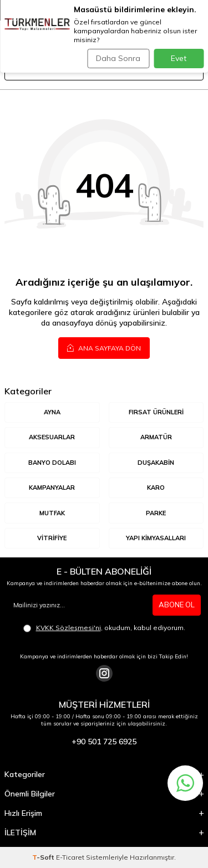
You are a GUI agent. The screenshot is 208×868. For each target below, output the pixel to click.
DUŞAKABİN (156, 463)
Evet (179, 58)
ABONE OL (177, 605)
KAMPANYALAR (52, 488)
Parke (156, 513)
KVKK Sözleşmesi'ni (69, 628)
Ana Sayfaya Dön (104, 348)
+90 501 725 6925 (104, 742)
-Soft (44, 857)
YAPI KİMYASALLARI (156, 538)
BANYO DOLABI (52, 463)
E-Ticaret (70, 857)
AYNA (52, 412)
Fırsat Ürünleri (156, 412)
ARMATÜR (156, 437)
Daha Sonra (118, 58)
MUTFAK (52, 513)
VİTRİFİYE (52, 538)
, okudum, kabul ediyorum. (104, 628)
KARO (156, 488)
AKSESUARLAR (52, 437)
